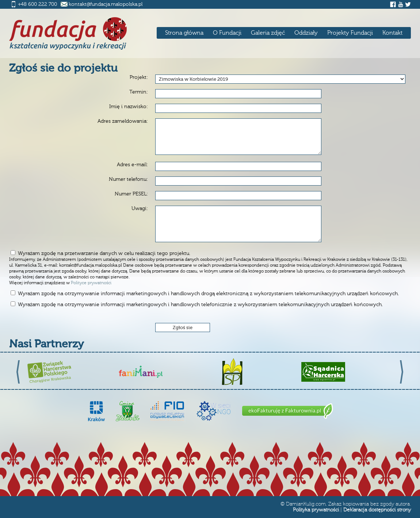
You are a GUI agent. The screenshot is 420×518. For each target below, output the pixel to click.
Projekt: (139, 77)
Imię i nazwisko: (129, 107)
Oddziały (306, 33)
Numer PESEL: (131, 194)
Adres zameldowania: (123, 121)
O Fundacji (227, 33)
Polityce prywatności (91, 283)
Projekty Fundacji (350, 33)
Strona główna (184, 33)
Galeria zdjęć (268, 33)
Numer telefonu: (128, 179)
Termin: (139, 92)
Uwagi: (140, 209)
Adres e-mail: (132, 165)
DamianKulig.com (306, 504)
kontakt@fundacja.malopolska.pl (106, 4)
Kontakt (392, 33)
